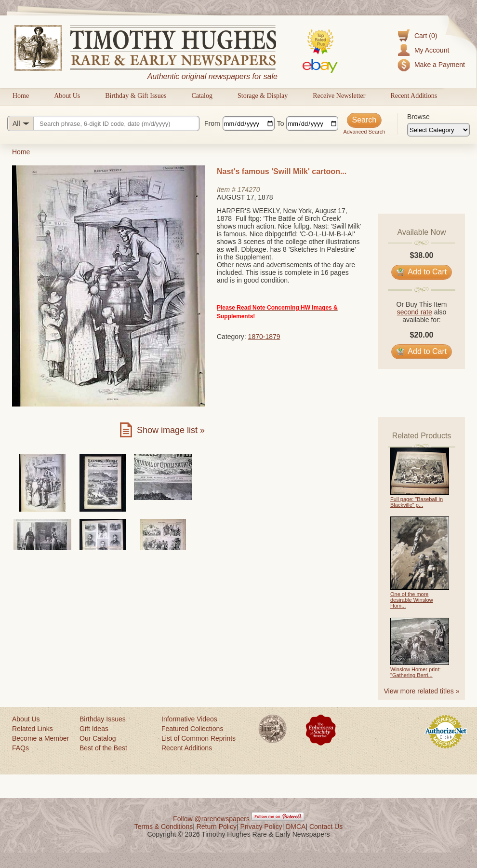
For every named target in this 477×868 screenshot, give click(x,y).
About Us (67, 96)
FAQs (20, 748)
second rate (415, 312)
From (212, 123)
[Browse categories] (438, 130)
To (281, 123)
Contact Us (326, 827)
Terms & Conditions (164, 827)
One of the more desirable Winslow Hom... (412, 600)
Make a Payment (440, 65)
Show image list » (171, 430)
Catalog (202, 96)
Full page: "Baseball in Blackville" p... (417, 502)
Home (21, 96)
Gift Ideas (94, 729)
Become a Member (40, 738)
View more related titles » (422, 691)
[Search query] (103, 123)
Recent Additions (414, 96)
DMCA (296, 827)
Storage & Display (263, 96)
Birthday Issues (103, 719)
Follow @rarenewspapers (211, 819)
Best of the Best (103, 748)
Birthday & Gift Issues (136, 96)
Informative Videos (189, 719)
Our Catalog (98, 738)
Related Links (33, 729)
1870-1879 (264, 337)
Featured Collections (192, 729)
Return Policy (217, 827)
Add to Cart (422, 272)
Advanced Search (364, 132)
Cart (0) (426, 36)
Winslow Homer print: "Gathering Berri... (416, 672)
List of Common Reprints (199, 738)
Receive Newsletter (339, 96)
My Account (432, 50)
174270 (249, 190)
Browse (418, 117)
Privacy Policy (261, 827)
